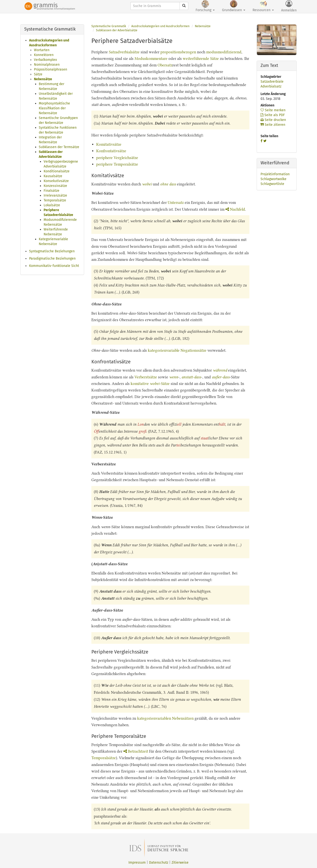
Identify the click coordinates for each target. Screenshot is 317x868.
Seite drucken (273, 120)
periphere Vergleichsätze (117, 158)
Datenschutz (159, 863)
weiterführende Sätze (201, 59)
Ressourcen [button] (263, 6)
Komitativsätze (109, 144)
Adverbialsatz (271, 86)
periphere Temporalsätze (117, 164)
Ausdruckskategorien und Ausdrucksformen (160, 26)
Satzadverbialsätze (124, 52)
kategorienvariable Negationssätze (178, 350)
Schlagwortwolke (273, 179)
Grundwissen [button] (234, 6)
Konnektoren (44, 55)
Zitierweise (180, 863)
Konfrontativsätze (111, 151)
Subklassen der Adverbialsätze (117, 30)
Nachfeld (235, 209)
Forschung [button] (205, 6)
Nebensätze (43, 79)
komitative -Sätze (150, 384)
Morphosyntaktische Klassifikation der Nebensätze (54, 108)
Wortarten (42, 50)
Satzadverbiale (272, 82)
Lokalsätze (52, 205)
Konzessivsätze (55, 186)
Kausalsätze (53, 176)
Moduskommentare (151, 59)
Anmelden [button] (289, 6)
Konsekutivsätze (56, 181)
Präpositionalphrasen (51, 69)
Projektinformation (275, 174)
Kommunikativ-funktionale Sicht (54, 266)
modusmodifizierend (224, 52)
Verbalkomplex (45, 60)
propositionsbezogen (178, 52)
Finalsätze (52, 191)
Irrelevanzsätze (55, 195)
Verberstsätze (146, 377)
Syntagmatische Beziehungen (52, 251)
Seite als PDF (273, 115)
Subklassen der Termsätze (59, 147)
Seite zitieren (273, 125)
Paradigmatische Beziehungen (52, 259)
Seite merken (273, 110)
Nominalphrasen (47, 65)
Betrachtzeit (136, 751)
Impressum (137, 863)
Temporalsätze (55, 200)
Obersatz (165, 65)
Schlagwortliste (272, 184)
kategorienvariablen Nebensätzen (165, 718)
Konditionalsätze (57, 171)
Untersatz (176, 203)
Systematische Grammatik (109, 26)
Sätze (38, 74)
